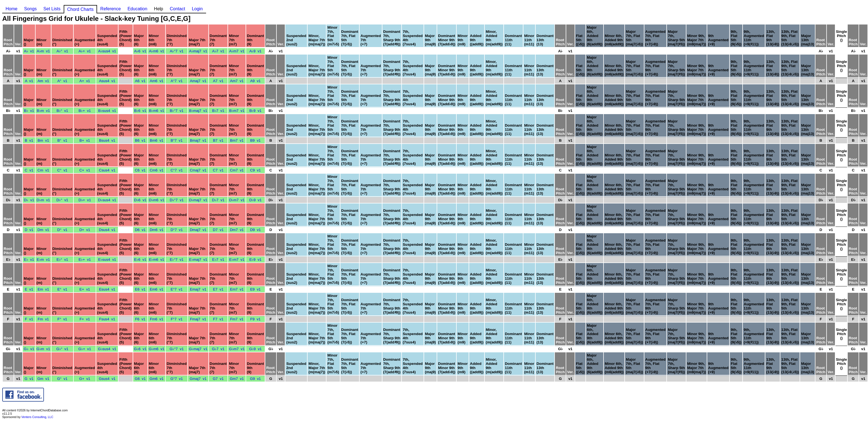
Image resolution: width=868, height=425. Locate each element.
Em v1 (43, 289)
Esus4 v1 (107, 289)
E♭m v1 (43, 260)
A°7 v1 (177, 81)
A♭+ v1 (85, 51)
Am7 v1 (237, 81)
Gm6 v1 (157, 379)
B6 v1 (140, 140)
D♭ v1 (29, 200)
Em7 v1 (237, 289)
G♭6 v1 (140, 349)
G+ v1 (85, 379)
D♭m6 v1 (157, 200)
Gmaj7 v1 (198, 379)
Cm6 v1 (157, 170)
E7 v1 (218, 289)
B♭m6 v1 (157, 111)
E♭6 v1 (140, 260)
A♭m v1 (43, 51)
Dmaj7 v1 (198, 230)
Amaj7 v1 (198, 81)
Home (12, 9)
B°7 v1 (177, 140)
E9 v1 (255, 289)
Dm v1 (43, 230)
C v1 (29, 170)
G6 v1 (140, 379)
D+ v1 (85, 230)
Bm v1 (43, 140)
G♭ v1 (29, 349)
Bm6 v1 (157, 140)
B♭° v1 (62, 111)
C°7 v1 (177, 170)
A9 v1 (255, 81)
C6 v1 (140, 170)
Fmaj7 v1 (198, 319)
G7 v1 (218, 379)
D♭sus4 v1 (107, 200)
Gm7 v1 (237, 379)
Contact (177, 9)
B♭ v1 (29, 111)
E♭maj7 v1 (198, 260)
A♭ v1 (29, 51)
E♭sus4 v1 (107, 260)
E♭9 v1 (255, 260)
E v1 (29, 289)
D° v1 (62, 230)
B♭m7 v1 (237, 111)
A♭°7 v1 (177, 51)
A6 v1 (140, 81)
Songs (30, 9)
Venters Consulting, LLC (37, 417)
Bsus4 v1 (107, 140)
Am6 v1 (157, 81)
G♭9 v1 (255, 349)
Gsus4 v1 (107, 379)
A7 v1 (218, 81)
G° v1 (62, 379)
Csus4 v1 (107, 170)
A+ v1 (85, 81)
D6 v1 (140, 230)
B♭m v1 (43, 111)
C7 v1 (218, 170)
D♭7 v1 (218, 200)
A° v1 (62, 81)
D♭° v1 (62, 200)
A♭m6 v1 (157, 51)
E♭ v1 (29, 260)
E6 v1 (140, 289)
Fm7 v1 (237, 319)
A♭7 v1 (218, 51)
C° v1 (62, 170)
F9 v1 (255, 319)
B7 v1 (218, 140)
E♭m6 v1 (157, 260)
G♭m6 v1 (157, 349)
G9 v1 (255, 379)
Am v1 (43, 81)
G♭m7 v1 (237, 349)
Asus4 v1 (107, 81)
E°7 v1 (177, 289)
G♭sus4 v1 (107, 349)
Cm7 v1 (237, 170)
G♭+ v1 (85, 349)
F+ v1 (85, 319)
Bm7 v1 (237, 140)
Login (197, 9)
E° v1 (62, 289)
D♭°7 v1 (177, 200)
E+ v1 (85, 289)
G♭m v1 (43, 349)
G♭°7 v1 (177, 349)
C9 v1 (255, 170)
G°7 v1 (177, 379)
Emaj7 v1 (198, 289)
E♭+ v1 (85, 260)
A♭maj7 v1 (198, 51)
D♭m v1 (43, 200)
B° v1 (62, 140)
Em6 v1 (157, 289)
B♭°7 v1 (177, 111)
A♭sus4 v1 (107, 51)
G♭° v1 (62, 349)
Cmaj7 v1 (198, 170)
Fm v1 (43, 319)
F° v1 (62, 319)
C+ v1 (85, 170)
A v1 (29, 81)
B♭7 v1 (218, 111)
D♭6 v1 (140, 200)
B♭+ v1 (85, 111)
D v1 (29, 230)
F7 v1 (218, 319)
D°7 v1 (177, 230)
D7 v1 (218, 230)
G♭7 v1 (218, 349)
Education (137, 9)
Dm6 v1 (157, 230)
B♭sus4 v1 (107, 111)
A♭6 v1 (140, 51)
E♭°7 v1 (177, 260)
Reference (111, 9)
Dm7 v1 (237, 230)
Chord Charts (80, 9)
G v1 (29, 379)
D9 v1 (255, 230)
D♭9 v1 (255, 200)
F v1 (29, 319)
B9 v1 (255, 140)
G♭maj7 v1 (198, 349)
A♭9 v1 (255, 51)
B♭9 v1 (255, 111)
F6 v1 (140, 319)
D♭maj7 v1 (198, 200)
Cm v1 (43, 170)
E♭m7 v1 (237, 260)
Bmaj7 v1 (198, 140)
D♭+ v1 (85, 200)
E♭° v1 (62, 260)
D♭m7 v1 (237, 200)
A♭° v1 (62, 51)
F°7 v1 (177, 319)
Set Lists (52, 9)
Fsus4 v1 (107, 319)
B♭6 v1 (140, 111)
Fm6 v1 (157, 319)
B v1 (29, 140)
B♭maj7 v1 (198, 111)
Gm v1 (43, 379)
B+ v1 (85, 140)
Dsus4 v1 (107, 230)
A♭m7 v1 (237, 51)
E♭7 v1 (218, 260)
